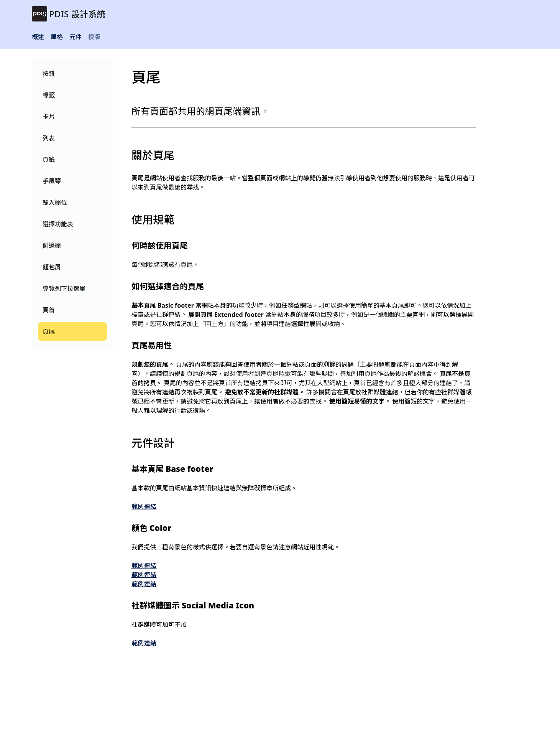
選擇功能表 (58, 224)
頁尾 (49, 331)
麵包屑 (52, 267)
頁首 (49, 310)
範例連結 (144, 506)
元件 (76, 37)
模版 (94, 37)
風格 (57, 37)
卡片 (49, 117)
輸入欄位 (55, 203)
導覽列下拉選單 (64, 288)
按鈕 (49, 74)
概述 (38, 37)
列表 (49, 138)
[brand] (69, 14)
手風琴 (52, 181)
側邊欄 (52, 246)
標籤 (49, 95)
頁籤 (49, 160)
